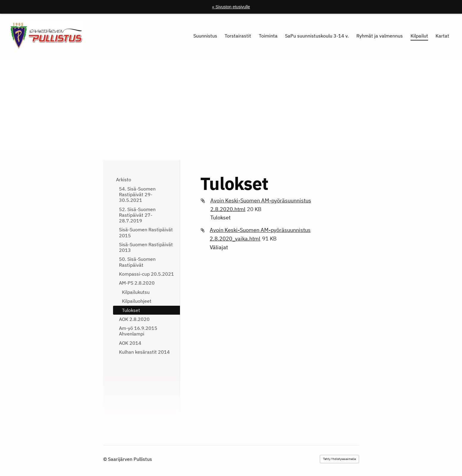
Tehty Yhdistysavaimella (339, 459)
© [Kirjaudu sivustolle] (106, 459)
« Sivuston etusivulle (231, 7)
